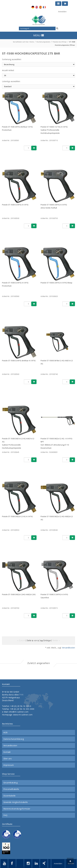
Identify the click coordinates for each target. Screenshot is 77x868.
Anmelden (62, 12)
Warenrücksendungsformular (17, 809)
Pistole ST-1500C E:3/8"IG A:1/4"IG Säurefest (54, 596)
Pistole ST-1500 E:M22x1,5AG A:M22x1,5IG (19, 594)
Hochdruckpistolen (43, 42)
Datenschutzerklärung (14, 739)
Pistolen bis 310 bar (60, 42)
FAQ (5, 815)
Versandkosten (68, 648)
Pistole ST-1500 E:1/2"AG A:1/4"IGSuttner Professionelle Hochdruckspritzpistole (54, 130)
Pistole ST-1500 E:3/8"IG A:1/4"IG (15, 205)
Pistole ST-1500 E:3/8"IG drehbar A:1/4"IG (19, 361)
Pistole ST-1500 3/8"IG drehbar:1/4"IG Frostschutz (17, 128)
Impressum (9, 765)
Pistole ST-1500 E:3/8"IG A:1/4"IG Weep (56, 283)
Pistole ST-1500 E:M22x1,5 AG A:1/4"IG (17, 516)
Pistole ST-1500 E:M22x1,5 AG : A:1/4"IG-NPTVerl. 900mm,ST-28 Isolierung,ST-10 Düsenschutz (57, 443)
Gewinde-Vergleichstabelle (16, 802)
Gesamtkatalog (10, 783)
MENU (39, 35)
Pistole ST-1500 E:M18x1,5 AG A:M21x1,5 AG (57, 362)
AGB (5, 733)
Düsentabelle (10, 796)
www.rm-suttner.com (23, 715)
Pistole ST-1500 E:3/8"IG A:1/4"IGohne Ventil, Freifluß (54, 206)
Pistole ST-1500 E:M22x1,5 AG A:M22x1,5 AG (57, 518)
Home (32, 42)
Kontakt (7, 752)
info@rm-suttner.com (19, 712)
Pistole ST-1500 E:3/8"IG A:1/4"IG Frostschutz (15, 284)
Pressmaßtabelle (11, 789)
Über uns (8, 759)
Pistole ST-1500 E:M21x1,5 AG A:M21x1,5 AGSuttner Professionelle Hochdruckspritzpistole (18, 443)
